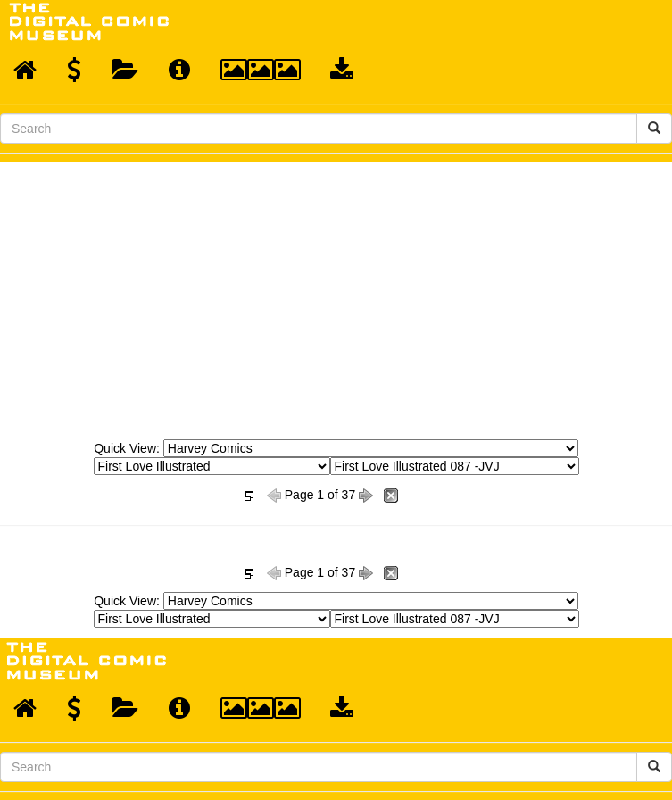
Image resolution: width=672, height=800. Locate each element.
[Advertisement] (336, 296)
